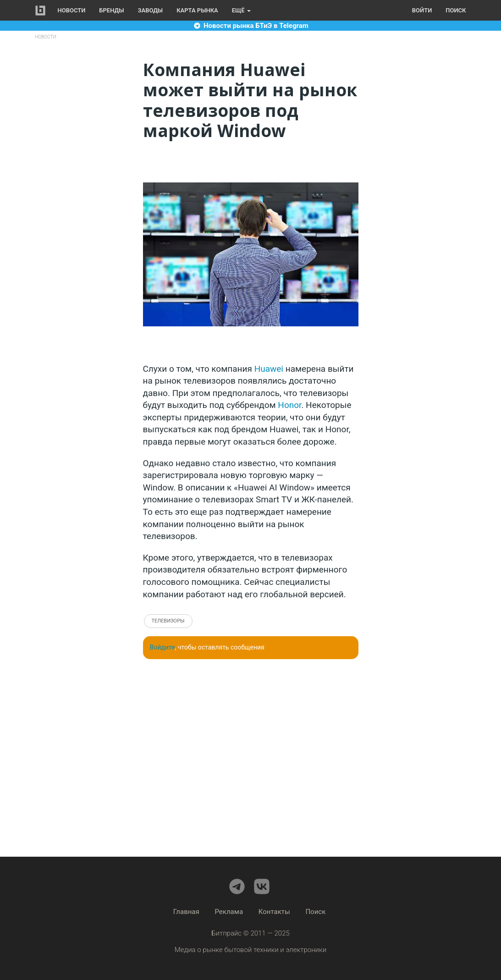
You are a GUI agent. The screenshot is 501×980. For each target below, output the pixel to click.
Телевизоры (168, 621)
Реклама (229, 912)
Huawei (269, 369)
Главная (186, 912)
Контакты (274, 912)
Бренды (111, 10)
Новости (72, 10)
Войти (422, 10)
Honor (289, 405)
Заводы (151, 10)
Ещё (241, 10)
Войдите (162, 647)
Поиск (456, 10)
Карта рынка (197, 10)
